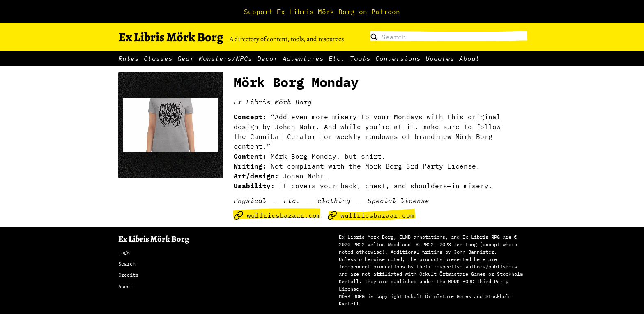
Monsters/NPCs (225, 58)
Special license (398, 201)
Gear (186, 58)
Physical (250, 201)
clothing (334, 201)
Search (127, 264)
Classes (158, 58)
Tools (360, 58)
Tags (124, 252)
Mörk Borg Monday (296, 82)
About (469, 58)
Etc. (337, 58)
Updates (440, 58)
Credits (128, 275)
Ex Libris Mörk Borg (171, 37)
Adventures (303, 58)
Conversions (398, 58)
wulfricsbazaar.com (277, 215)
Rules (129, 58)
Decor (267, 58)
